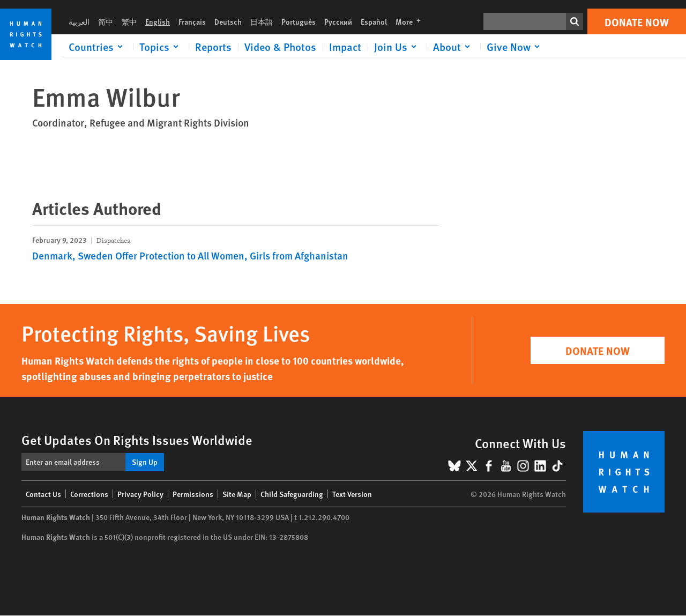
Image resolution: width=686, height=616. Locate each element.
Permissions (193, 494)
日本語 (262, 21)
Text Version (352, 494)
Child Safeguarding (292, 494)
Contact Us (43, 494)
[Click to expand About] (453, 47)
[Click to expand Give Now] (515, 47)
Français (192, 21)
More (411, 21)
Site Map (237, 494)
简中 (106, 21)
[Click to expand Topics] (161, 47)
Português (299, 21)
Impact (345, 47)
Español (374, 21)
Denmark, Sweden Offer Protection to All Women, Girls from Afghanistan (190, 255)
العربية (79, 21)
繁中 (129, 21)
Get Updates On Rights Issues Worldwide (137, 440)
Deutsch (228, 21)
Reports (213, 47)
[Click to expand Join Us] (397, 47)
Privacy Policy (140, 494)
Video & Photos (280, 47)
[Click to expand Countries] (98, 47)
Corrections (89, 494)
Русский (338, 21)
